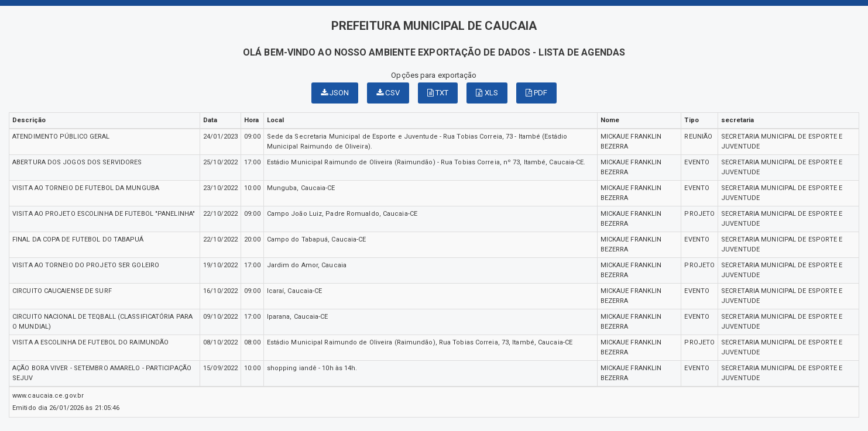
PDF (537, 93)
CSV (388, 93)
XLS (487, 93)
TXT (438, 93)
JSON (335, 93)
